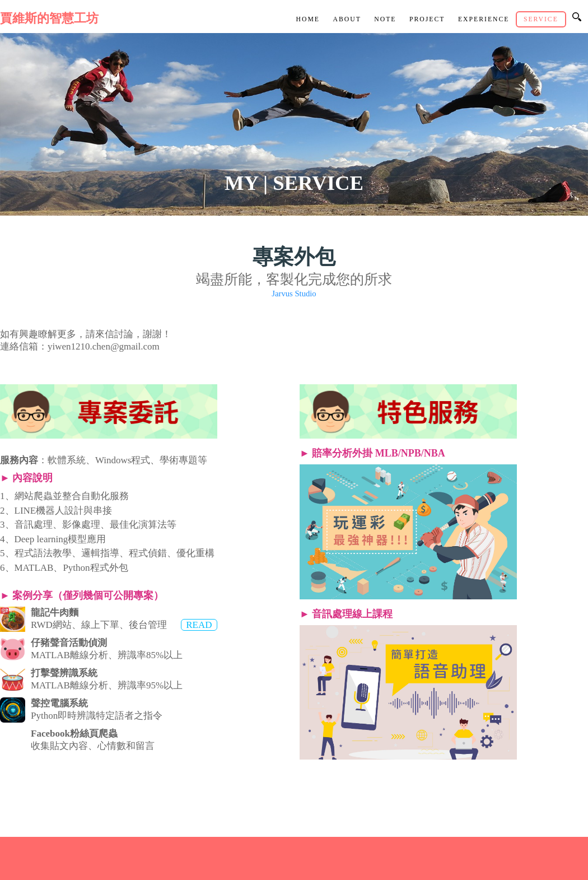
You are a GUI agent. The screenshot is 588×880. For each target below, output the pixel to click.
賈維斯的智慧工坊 (49, 18)
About (347, 19)
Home (308, 19)
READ (199, 625)
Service (541, 19)
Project (427, 19)
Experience (484, 19)
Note (385, 19)
